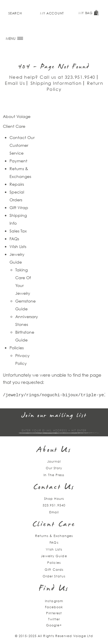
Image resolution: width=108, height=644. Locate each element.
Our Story (54, 468)
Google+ (54, 625)
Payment (18, 161)
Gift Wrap (19, 208)
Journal (54, 461)
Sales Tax (18, 231)
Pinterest (54, 613)
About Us (54, 450)
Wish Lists (18, 246)
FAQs (14, 239)
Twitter (54, 619)
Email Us (15, 83)
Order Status (54, 576)
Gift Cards (54, 569)
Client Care (54, 525)
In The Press (54, 475)
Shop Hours (54, 499)
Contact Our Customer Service (22, 145)
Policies (17, 348)
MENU (14, 39)
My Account (52, 13)
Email (54, 512)
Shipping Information (56, 83)
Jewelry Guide (54, 556)
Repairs (17, 184)
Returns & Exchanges (54, 536)
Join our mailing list (54, 416)
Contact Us (54, 488)
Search (15, 13)
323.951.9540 (80, 77)
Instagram (54, 601)
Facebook (54, 607)
